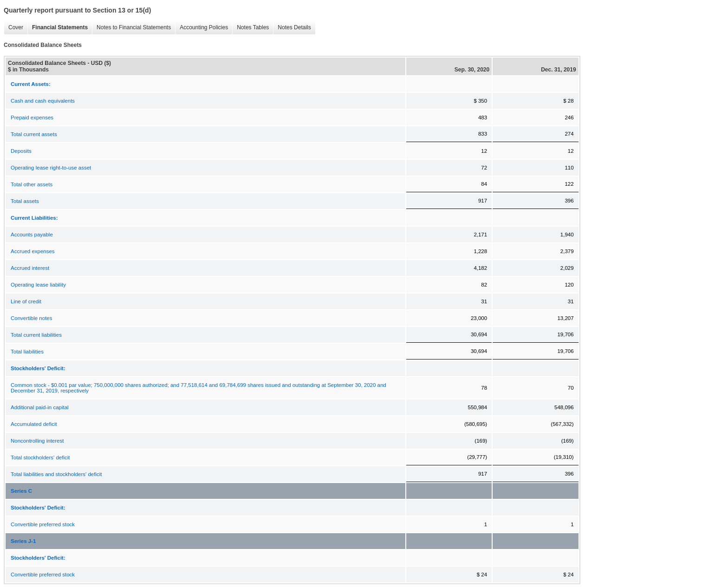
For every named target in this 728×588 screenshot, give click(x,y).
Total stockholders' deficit (40, 457)
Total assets (25, 201)
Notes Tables (250, 28)
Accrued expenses (33, 251)
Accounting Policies (201, 28)
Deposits (21, 151)
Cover (13, 28)
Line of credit (26, 301)
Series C (21, 491)
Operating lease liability (38, 285)
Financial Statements (58, 28)
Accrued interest (30, 268)
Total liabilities (27, 352)
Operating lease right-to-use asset (51, 168)
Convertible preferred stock (43, 524)
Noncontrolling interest (37, 441)
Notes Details (292, 28)
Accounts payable (32, 235)
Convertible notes (32, 318)
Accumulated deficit (34, 424)
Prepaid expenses (32, 118)
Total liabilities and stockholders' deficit (56, 474)
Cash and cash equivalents (43, 101)
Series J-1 (23, 541)
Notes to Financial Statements (131, 28)
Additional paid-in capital (40, 407)
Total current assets (34, 134)
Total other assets (32, 184)
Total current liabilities (36, 335)
